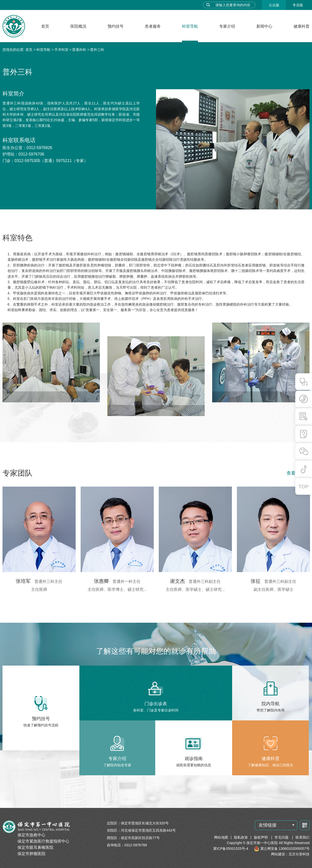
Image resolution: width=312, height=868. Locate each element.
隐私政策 (241, 837)
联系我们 (303, 837)
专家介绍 (227, 26)
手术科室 (61, 50)
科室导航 (190, 26)
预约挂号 (116, 26)
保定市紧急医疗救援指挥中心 (43, 841)
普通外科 (79, 50)
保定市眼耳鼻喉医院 (35, 847)
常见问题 (282, 837)
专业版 (298, 5)
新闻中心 (264, 26)
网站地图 (221, 837)
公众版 (274, 5)
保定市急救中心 (31, 835)
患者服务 (153, 26)
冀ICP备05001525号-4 (231, 849)
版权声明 (261, 837)
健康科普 (302, 26)
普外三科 (97, 50)
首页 (45, 26)
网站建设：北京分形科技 (290, 854)
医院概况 (78, 26)
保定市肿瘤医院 (31, 854)
